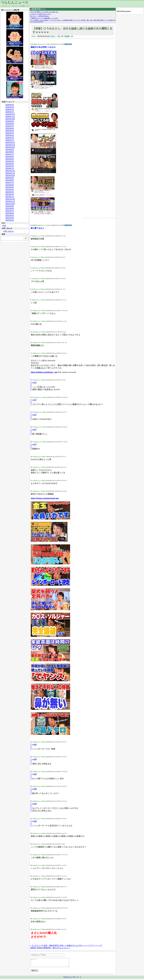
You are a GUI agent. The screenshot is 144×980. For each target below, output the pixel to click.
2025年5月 (10, 131)
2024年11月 (10, 145)
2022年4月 (10, 218)
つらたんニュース (14, 2)
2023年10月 (10, 175)
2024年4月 (10, 161)
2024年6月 (10, 157)
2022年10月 (10, 204)
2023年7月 (10, 183)
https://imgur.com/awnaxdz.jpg (45, 498)
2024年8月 (10, 152)
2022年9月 (10, 206)
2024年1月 (10, 168)
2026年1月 (10, 112)
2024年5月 (10, 159)
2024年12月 (10, 142)
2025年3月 (10, 135)
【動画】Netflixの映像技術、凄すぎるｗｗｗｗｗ (49, 948)
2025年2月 (10, 138)
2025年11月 (10, 117)
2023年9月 (10, 178)
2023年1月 (10, 197)
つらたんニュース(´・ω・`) (72, 979)
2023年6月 (10, 185)
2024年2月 (10, 166)
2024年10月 (10, 147)
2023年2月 (10, 194)
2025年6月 (10, 128)
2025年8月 (10, 124)
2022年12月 (10, 199)
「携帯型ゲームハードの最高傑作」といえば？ (44, 18)
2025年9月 (10, 121)
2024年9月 (10, 150)
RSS (4, 226)
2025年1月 (10, 140)
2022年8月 (10, 208)
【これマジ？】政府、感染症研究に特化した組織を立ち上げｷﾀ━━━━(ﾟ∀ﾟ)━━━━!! (66, 945)
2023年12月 (10, 171)
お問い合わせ (8, 231)
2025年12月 (10, 114)
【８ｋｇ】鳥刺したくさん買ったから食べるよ (44, 12)
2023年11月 (10, 173)
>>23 (34, 745)
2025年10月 (10, 119)
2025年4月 (10, 133)
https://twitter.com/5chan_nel (44, 372)
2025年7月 (10, 126)
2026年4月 (10, 105)
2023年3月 (10, 192)
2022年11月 (10, 201)
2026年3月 (10, 107)
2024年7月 (10, 154)
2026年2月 (10, 109)
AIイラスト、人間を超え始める (39, 16)
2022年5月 (10, 216)
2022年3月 (10, 220)
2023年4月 (10, 190)
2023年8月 (10, 180)
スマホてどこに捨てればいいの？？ (41, 14)
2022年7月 (10, 211)
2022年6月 (10, 213)
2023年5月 (10, 187)
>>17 (34, 383)
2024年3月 (10, 164)
